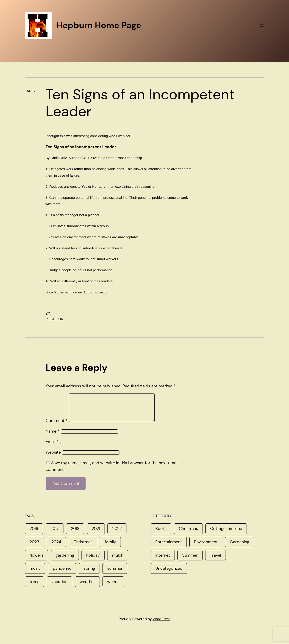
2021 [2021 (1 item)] (96, 534)
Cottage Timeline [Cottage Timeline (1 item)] (226, 534)
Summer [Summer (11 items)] (190, 561)
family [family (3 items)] (110, 547)
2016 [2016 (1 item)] (34, 534)
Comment (57, 426)
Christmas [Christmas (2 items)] (83, 547)
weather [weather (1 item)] (87, 587)
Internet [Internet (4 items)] (163, 561)
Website (53, 458)
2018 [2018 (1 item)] (75, 534)
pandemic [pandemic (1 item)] (62, 574)
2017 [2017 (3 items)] (55, 534)
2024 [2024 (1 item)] (56, 547)
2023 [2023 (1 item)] (34, 547)
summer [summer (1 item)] (115, 574)
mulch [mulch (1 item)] (118, 561)
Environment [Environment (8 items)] (206, 547)
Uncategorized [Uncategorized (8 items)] (169, 574)
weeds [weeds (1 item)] (113, 587)
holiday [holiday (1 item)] (93, 561)
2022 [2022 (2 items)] (117, 534)
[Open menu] (262, 26)
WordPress (162, 624)
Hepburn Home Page (99, 25)
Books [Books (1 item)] (161, 534)
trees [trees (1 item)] (34, 587)
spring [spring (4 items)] (89, 574)
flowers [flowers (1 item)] (36, 561)
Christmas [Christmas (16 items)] (188, 534)
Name (53, 437)
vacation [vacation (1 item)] (59, 587)
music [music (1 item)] (35, 574)
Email (52, 447)
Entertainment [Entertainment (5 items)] (169, 547)
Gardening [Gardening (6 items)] (240, 547)
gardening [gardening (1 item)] (65, 561)
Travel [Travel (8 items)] (216, 561)
